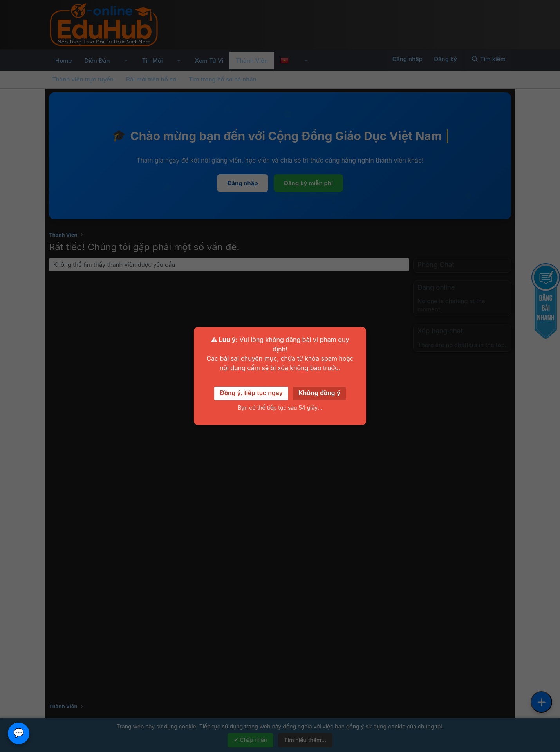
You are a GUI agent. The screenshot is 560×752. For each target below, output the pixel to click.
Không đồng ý (319, 393)
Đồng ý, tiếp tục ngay (251, 393)
